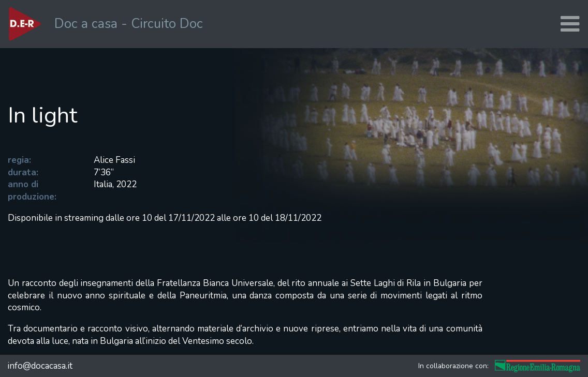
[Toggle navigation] (570, 24)
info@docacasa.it (40, 366)
